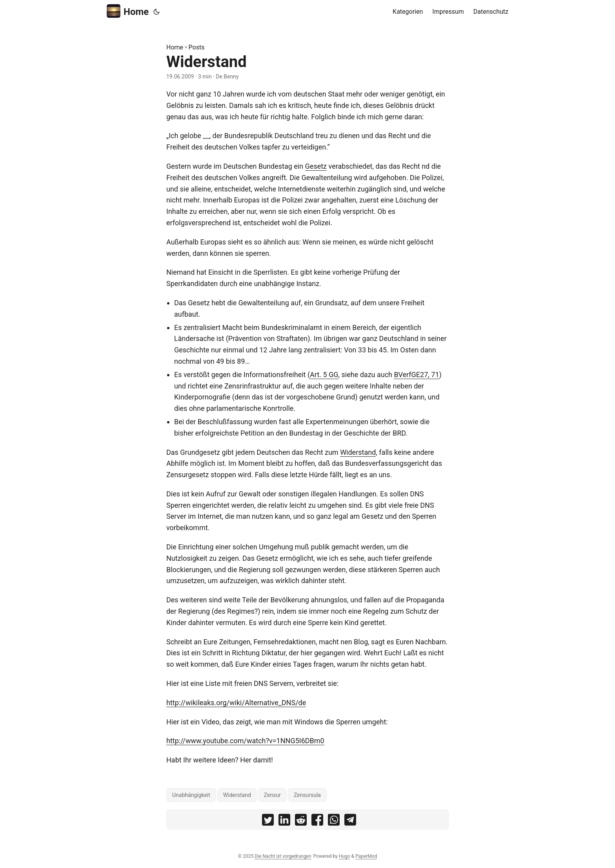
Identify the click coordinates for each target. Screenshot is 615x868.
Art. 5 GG (324, 375)
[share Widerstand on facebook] (317, 821)
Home (128, 11)
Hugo (345, 856)
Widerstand (358, 452)
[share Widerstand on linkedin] (284, 821)
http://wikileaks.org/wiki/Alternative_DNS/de (236, 703)
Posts (197, 47)
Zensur (272, 795)
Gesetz (316, 166)
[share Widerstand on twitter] (268, 821)
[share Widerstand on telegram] (350, 821)
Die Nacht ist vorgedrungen (283, 856)
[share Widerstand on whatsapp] (334, 821)
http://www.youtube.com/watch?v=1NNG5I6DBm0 (245, 741)
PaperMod (366, 856)
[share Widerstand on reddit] (301, 821)
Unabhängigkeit (191, 795)
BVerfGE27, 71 (416, 375)
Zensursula (307, 795)
